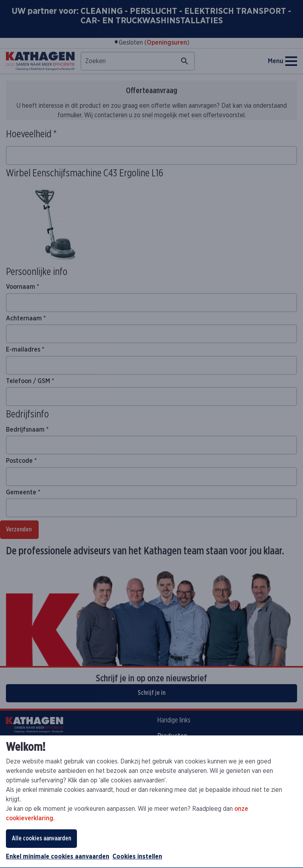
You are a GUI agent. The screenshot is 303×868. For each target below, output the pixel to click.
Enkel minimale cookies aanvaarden (58, 857)
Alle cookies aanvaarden (41, 838)
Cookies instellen (137, 857)
